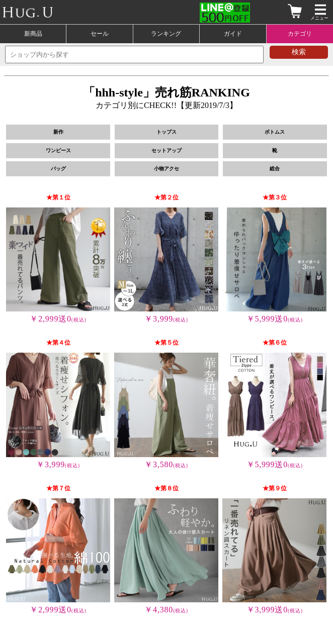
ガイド (233, 34)
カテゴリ (300, 34)
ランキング (166, 34)
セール (100, 34)
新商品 (33, 34)
